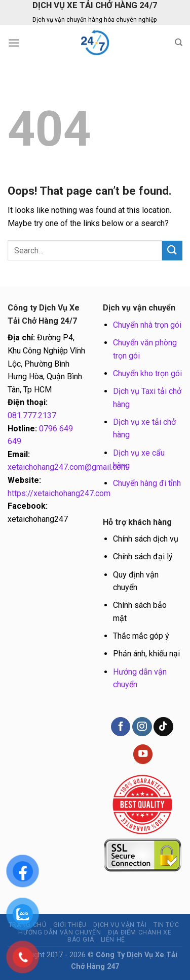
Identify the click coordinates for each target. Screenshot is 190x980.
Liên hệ (113, 940)
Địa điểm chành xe (140, 932)
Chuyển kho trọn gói (147, 373)
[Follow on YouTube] (143, 754)
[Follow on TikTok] (163, 727)
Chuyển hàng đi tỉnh (147, 483)
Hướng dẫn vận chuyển (60, 932)
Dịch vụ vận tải (120, 925)
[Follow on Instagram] (142, 727)
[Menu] (14, 43)
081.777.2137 (32, 415)
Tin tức (166, 925)
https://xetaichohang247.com (59, 493)
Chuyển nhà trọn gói (147, 325)
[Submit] (172, 251)
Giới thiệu (70, 925)
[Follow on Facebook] (121, 727)
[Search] (179, 42)
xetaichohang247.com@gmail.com (68, 467)
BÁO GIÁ (81, 940)
